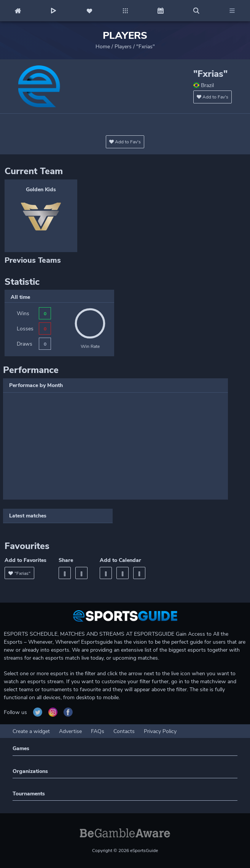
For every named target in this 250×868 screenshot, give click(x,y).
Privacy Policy (160, 731)
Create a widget (31, 731)
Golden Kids (41, 190)
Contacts (124, 731)
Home (103, 47)
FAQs (98, 731)
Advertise (70, 731)
